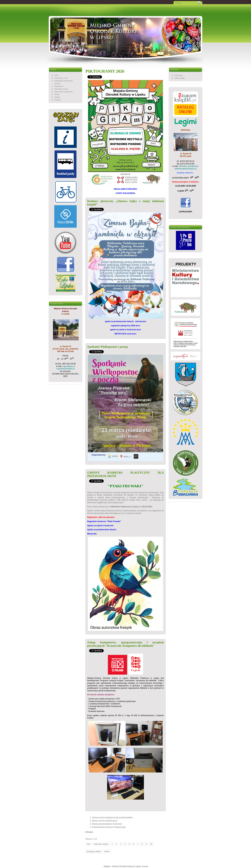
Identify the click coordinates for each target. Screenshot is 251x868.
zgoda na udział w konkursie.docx (125, 330)
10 (151, 844)
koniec (107, 851)
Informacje (89, 832)
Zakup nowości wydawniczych (105, 821)
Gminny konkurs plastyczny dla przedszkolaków (112, 818)
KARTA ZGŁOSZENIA (125, 193)
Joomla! (145, 866)
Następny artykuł (94, 851)
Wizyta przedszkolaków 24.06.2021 (107, 824)
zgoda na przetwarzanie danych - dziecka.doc (126, 321)
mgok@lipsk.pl (69, 366)
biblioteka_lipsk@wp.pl (188, 166)
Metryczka (92, 534)
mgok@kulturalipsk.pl (65, 369)
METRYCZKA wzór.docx (125, 334)
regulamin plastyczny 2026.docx (125, 326)
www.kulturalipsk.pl (112, 513)
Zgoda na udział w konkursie (100, 526)
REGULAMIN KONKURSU (125, 189)
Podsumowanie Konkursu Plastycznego (109, 827)
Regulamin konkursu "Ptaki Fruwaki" (104, 521)
